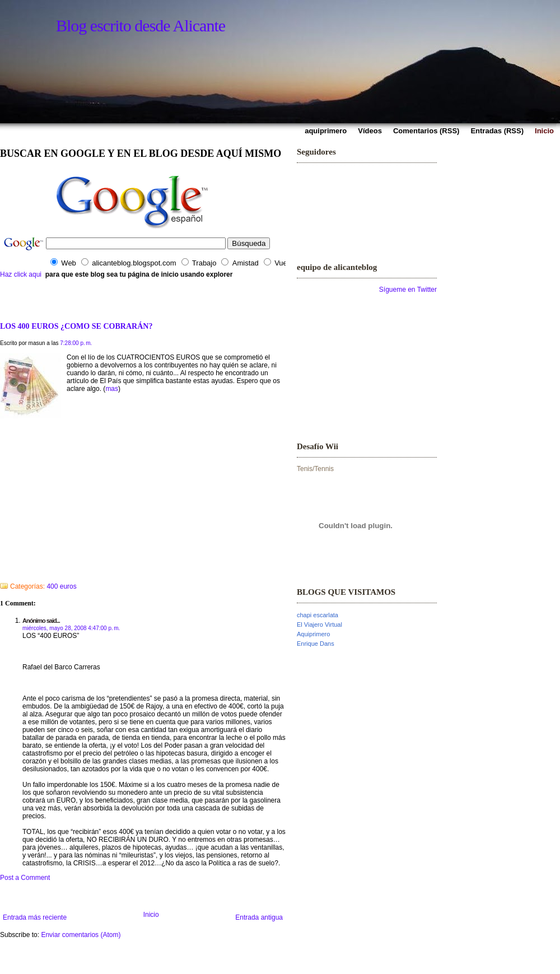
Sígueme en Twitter (408, 290)
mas (112, 389)
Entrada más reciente (35, 917)
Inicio (151, 915)
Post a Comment (25, 878)
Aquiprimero (313, 634)
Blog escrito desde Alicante (141, 25)
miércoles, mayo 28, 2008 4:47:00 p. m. (71, 628)
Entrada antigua (259, 917)
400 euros (61, 586)
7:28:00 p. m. (76, 343)
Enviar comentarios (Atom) (81, 935)
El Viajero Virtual (319, 625)
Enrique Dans (316, 644)
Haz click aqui (21, 274)
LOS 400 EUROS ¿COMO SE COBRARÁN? (76, 326)
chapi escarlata (318, 615)
